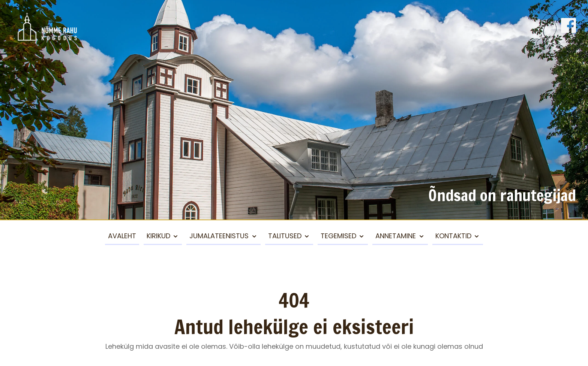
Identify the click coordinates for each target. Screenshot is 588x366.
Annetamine (396, 236)
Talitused (285, 236)
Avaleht (122, 236)
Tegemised (338, 236)
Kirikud (158, 236)
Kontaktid (453, 236)
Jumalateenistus (219, 236)
